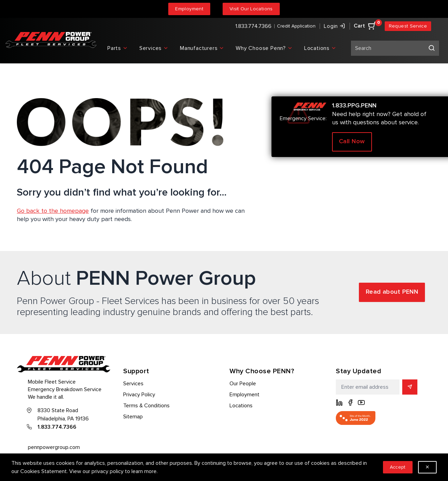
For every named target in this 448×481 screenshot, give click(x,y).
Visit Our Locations (251, 9)
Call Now (352, 142)
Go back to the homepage (53, 211)
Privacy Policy (139, 395)
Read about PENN (392, 292)
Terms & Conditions (146, 406)
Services (133, 384)
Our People (243, 384)
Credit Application (296, 26)
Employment (189, 9)
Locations (241, 406)
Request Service (408, 26)
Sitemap (133, 417)
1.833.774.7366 (253, 26)
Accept (398, 467)
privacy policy (108, 471)
